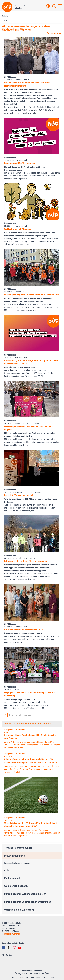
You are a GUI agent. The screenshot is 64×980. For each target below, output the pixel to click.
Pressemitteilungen (15, 856)
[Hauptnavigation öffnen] (60, 6)
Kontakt (7, 955)
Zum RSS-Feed (55, 33)
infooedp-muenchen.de (12, 934)
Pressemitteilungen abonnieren (18, 863)
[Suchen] (54, 6)
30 (20, 715)
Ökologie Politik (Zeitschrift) (19, 910)
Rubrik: (5, 16)
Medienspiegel (12, 878)
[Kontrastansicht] (48, 6)
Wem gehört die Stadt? (16, 886)
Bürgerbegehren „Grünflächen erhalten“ (25, 894)
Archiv (7, 870)
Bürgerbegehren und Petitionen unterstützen (28, 902)
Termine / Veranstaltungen (18, 848)
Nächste (27, 715)
